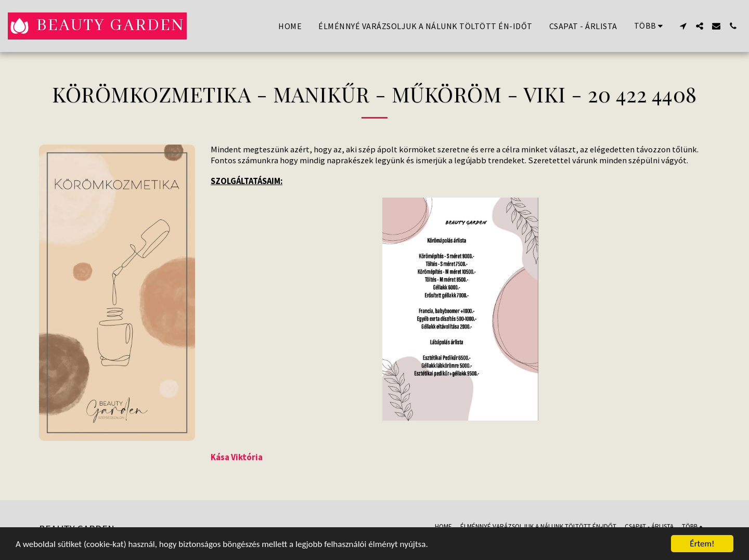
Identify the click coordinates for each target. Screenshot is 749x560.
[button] (683, 26)
